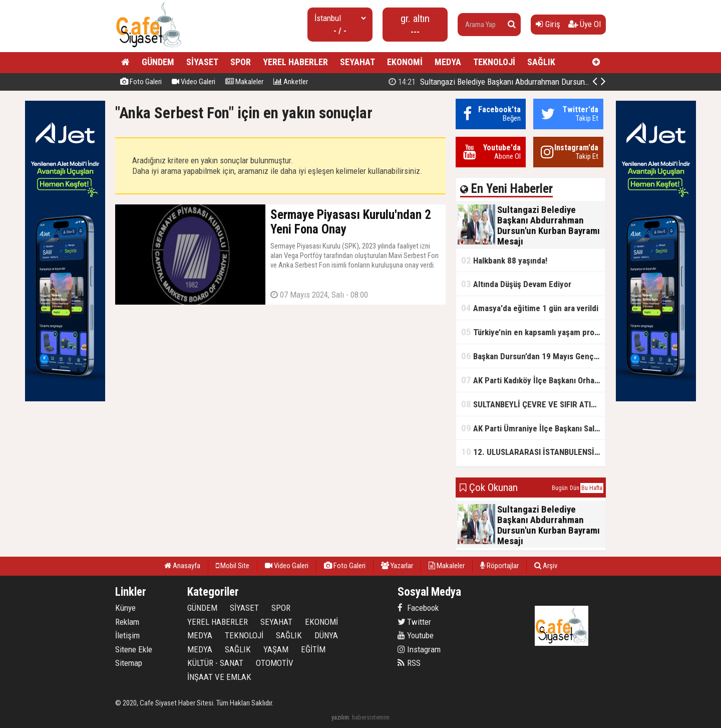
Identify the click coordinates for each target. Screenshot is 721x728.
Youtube (416, 635)
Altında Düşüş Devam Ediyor (516, 284)
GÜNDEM (158, 62)
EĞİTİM (313, 649)
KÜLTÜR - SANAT (215, 663)
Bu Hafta (592, 488)
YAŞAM (276, 649)
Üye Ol (585, 24)
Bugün (560, 488)
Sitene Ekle (134, 649)
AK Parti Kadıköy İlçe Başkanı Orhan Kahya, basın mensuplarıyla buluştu (533, 380)
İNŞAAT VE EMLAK (219, 677)
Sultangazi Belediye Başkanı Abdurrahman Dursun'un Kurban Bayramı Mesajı (530, 82)
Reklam (127, 622)
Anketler (291, 82)
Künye (125, 608)
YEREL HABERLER (295, 62)
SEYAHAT (357, 62)
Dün (575, 488)
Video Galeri (194, 82)
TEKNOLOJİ (494, 62)
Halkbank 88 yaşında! (504, 260)
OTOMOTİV (275, 663)
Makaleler (244, 82)
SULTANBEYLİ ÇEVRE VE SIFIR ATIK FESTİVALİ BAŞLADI (533, 404)
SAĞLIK (541, 62)
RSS (409, 663)
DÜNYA (326, 635)
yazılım (340, 717)
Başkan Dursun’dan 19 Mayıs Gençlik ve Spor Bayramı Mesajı (533, 356)
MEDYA (448, 62)
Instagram (419, 649)
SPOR (241, 62)
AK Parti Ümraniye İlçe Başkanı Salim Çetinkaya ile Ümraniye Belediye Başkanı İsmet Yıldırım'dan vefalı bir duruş (533, 428)
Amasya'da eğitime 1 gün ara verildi (530, 308)
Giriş (548, 24)
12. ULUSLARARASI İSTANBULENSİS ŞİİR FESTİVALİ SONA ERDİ (533, 452)
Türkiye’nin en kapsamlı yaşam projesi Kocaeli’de (533, 332)
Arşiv (546, 566)
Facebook (418, 608)
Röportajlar (499, 566)
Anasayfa (182, 566)
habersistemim (371, 717)
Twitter (414, 622)
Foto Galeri (141, 82)
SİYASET (202, 62)
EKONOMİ (405, 62)
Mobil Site (233, 566)
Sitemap (129, 663)
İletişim (127, 635)
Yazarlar (397, 566)
